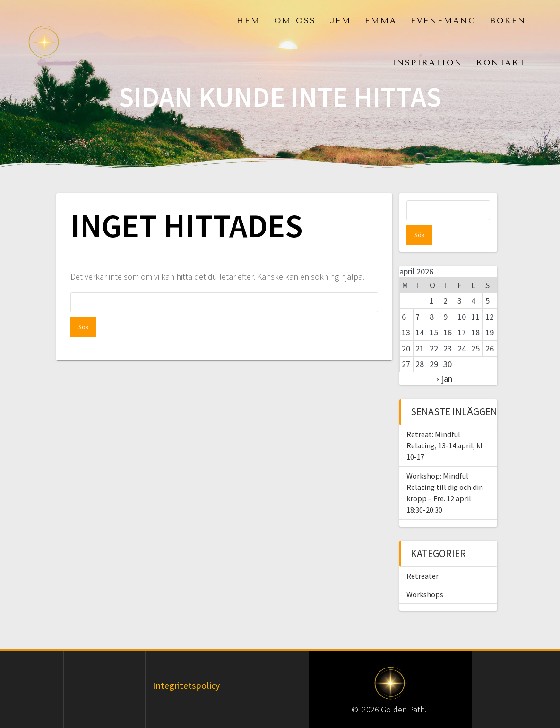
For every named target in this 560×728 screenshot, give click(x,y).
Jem (340, 21)
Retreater (422, 556)
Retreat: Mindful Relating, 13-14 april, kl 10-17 (444, 426)
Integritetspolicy (186, 665)
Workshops (425, 574)
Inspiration (427, 63)
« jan (444, 359)
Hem (249, 21)
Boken (508, 21)
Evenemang (444, 21)
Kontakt (501, 63)
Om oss (295, 21)
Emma (381, 21)
